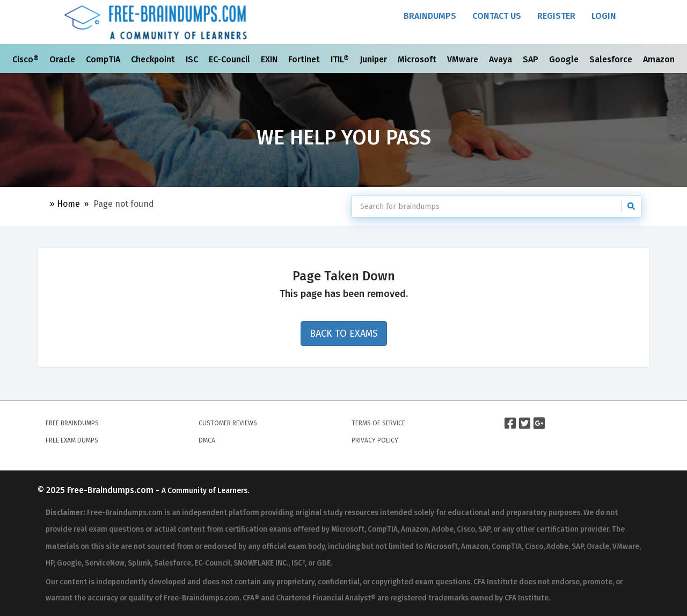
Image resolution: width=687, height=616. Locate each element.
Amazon (660, 59)
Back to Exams (344, 334)
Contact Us (497, 16)
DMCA (207, 440)
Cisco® (27, 59)
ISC (193, 59)
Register (556, 16)
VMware (464, 59)
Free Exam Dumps (72, 440)
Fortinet (305, 59)
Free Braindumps (72, 423)
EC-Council (231, 59)
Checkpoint (154, 59)
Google (565, 59)
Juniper (374, 59)
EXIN (270, 59)
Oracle (63, 59)
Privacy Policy (375, 440)
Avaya (502, 59)
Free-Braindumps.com (111, 490)
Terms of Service (378, 423)
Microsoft (418, 59)
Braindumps (430, 16)
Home (68, 204)
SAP (532, 59)
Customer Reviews (228, 423)
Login (604, 16)
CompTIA (104, 59)
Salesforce (612, 59)
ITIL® (341, 59)
